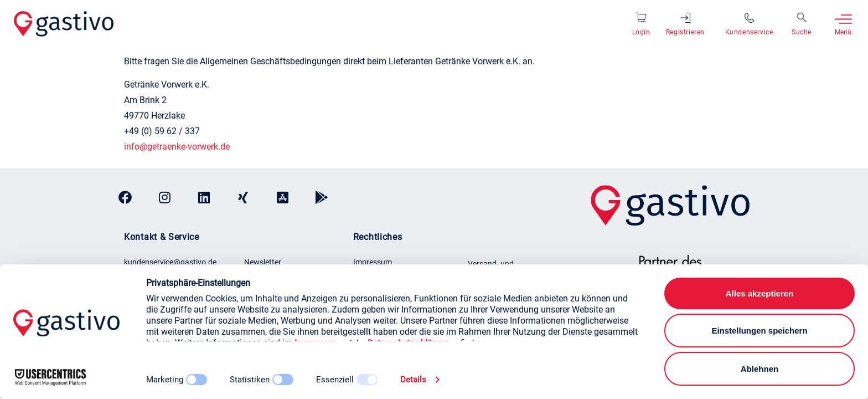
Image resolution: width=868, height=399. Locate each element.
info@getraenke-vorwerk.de (177, 147)
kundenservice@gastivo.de (170, 262)
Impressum (373, 262)
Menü (843, 32)
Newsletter (263, 262)
